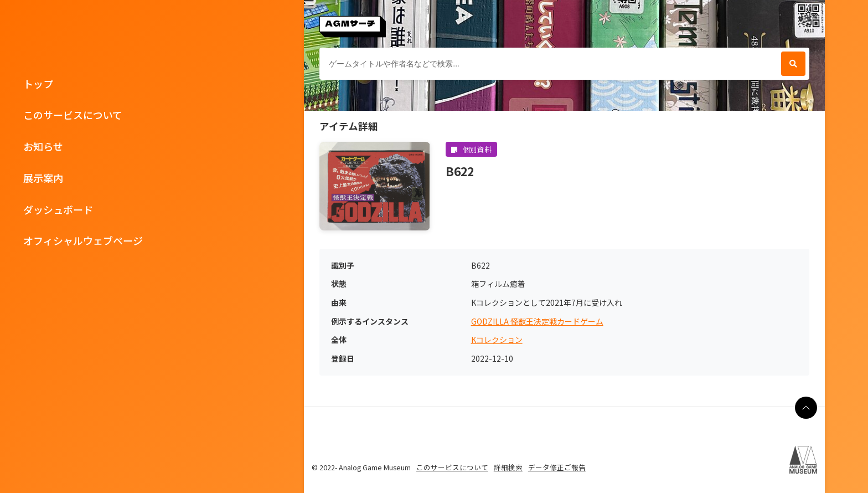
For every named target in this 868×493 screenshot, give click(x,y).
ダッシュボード (58, 209)
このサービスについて (73, 115)
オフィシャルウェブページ (83, 240)
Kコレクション (497, 340)
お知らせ (43, 146)
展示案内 (43, 178)
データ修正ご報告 (557, 467)
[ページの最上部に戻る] (806, 408)
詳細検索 (508, 467)
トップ (38, 84)
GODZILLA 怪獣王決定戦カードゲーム (537, 322)
